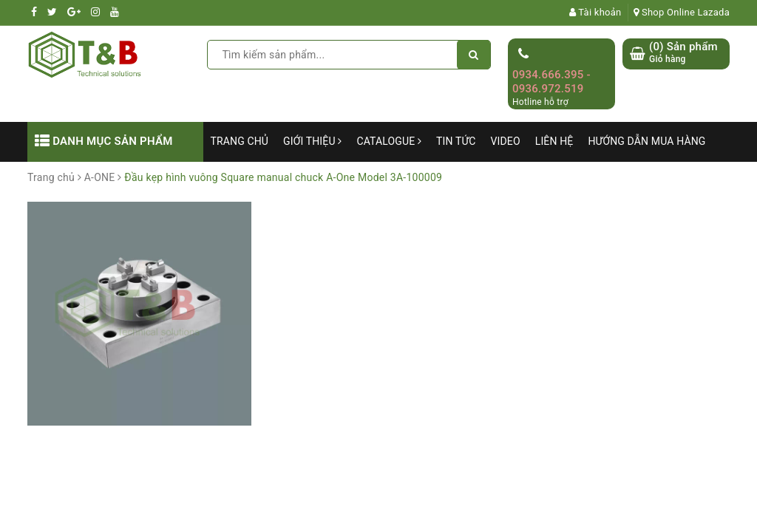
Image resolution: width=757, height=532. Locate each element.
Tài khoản (595, 12)
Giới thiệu (312, 141)
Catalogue (389, 141)
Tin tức (456, 141)
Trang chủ (240, 141)
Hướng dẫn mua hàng (646, 141)
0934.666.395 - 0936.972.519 (551, 82)
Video (506, 141)
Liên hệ (554, 141)
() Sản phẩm (683, 53)
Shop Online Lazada (682, 12)
